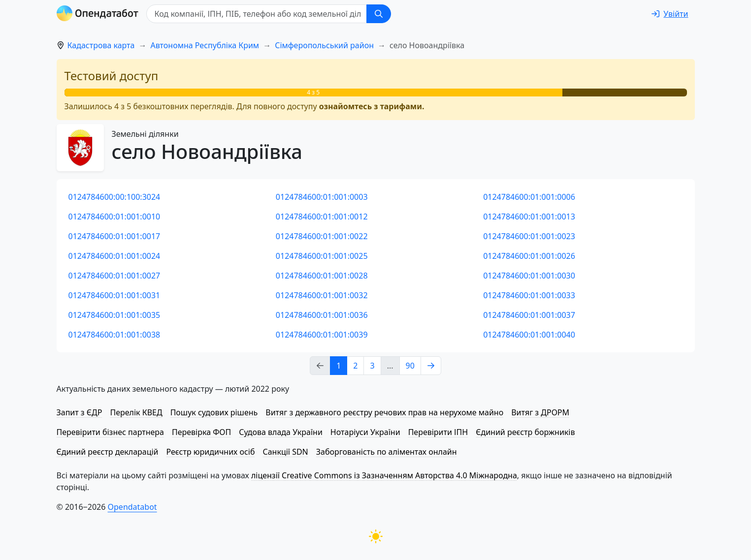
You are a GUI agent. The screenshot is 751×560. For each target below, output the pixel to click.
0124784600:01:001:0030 (529, 276)
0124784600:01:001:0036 (322, 315)
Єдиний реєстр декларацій (108, 452)
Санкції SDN (285, 452)
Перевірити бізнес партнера (110, 432)
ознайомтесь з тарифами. (372, 106)
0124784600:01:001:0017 (114, 236)
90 (410, 366)
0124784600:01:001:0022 (322, 236)
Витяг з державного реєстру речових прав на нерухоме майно (384, 412)
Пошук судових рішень (214, 412)
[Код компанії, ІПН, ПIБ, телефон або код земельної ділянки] (257, 14)
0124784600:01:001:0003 (322, 197)
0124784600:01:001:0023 (529, 236)
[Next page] (431, 366)
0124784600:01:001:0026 (529, 256)
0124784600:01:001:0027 (114, 276)
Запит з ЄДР (80, 412)
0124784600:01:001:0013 (529, 217)
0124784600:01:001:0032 (322, 295)
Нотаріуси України (365, 432)
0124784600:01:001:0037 (529, 315)
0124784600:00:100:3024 (114, 197)
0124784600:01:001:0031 (114, 295)
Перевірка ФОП (201, 432)
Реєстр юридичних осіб (211, 452)
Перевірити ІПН (438, 432)
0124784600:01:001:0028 (322, 276)
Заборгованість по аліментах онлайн (387, 452)
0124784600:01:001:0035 (114, 315)
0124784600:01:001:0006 (529, 197)
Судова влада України (281, 432)
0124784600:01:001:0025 (322, 256)
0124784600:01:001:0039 (322, 335)
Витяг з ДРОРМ (540, 412)
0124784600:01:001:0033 (529, 295)
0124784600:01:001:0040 (529, 335)
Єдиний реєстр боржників (525, 432)
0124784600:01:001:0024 (114, 256)
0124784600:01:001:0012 (322, 217)
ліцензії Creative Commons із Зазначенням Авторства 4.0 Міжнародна (384, 475)
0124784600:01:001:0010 (114, 217)
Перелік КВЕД (136, 412)
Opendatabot (132, 507)
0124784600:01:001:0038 (114, 335)
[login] (670, 14)
